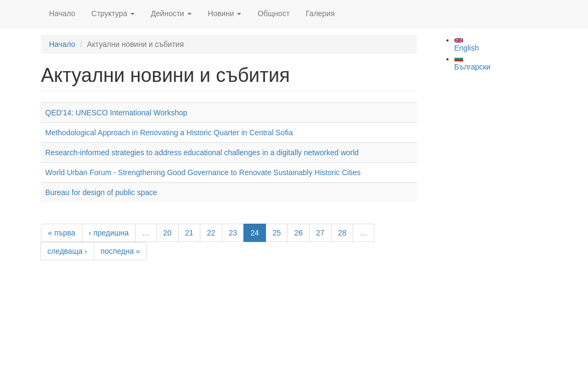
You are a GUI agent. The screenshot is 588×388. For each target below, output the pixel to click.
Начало (62, 13)
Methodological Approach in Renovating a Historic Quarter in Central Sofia (169, 133)
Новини (225, 13)
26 (298, 233)
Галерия (320, 13)
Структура (113, 13)
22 (211, 233)
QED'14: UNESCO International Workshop (116, 113)
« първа (62, 233)
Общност (273, 13)
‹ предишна (109, 233)
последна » (120, 251)
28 (342, 233)
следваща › (67, 251)
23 (233, 233)
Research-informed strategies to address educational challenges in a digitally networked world (202, 153)
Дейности (171, 13)
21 (190, 233)
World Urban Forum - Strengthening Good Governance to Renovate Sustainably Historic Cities (203, 172)
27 (320, 233)
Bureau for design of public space (101, 192)
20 (167, 233)
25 (277, 233)
